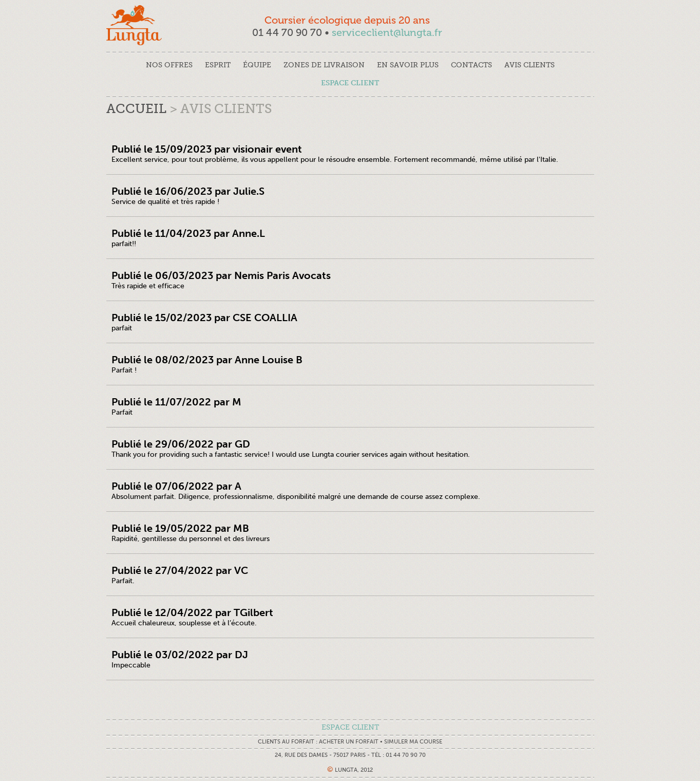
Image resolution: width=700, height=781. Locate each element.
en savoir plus (408, 65)
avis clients (529, 65)
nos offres (169, 65)
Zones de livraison (324, 65)
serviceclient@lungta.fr (387, 32)
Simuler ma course (413, 742)
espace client (350, 83)
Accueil (136, 109)
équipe (257, 65)
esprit (218, 65)
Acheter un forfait (349, 742)
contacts (471, 65)
